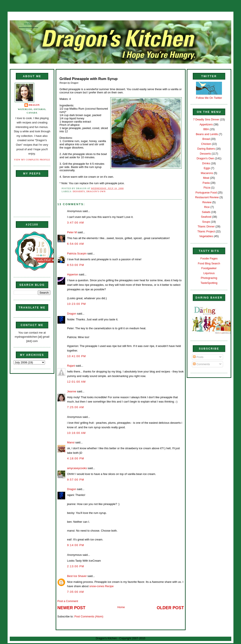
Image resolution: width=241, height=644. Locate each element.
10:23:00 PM (76, 304)
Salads (206, 212)
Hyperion (73, 274)
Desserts (79, 191)
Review (207, 202)
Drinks (206, 163)
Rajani (71, 366)
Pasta (206, 183)
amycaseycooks (77, 468)
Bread (206, 139)
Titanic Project (206, 231)
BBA (206, 129)
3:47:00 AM (76, 223)
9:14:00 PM (76, 545)
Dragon (34, 105)
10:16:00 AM (76, 433)
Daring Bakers (206, 149)
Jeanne (72, 391)
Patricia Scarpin (77, 253)
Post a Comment (68, 601)
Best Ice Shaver (77, 576)
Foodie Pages (209, 258)
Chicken (206, 144)
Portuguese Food (206, 193)
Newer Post (71, 608)
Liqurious (209, 273)
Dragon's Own (96, 191)
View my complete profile (32, 160)
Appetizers (206, 124)
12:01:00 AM (76, 382)
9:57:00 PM (76, 480)
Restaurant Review (207, 197)
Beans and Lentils (207, 134)
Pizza (207, 188)
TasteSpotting (209, 283)
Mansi (71, 442)
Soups (206, 222)
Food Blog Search (209, 263)
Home (28, 24)
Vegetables (206, 236)
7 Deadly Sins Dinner (206, 119)
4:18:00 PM (76, 458)
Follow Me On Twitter (209, 98)
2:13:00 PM (76, 566)
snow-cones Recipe (101, 586)
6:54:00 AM (76, 244)
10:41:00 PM (76, 356)
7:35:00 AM (76, 592)
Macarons (207, 173)
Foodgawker (209, 268)
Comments (201, 364)
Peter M (72, 232)
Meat (206, 178)
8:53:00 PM (76, 265)
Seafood (206, 217)
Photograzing (209, 278)
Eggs (207, 168)
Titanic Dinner (206, 226)
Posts (198, 357)
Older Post (170, 608)
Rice (207, 207)
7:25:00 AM (76, 407)
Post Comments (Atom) (89, 616)
